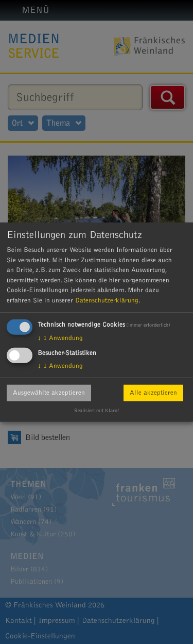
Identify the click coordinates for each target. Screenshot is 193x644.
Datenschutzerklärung (107, 300)
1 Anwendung (60, 338)
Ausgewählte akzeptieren (49, 393)
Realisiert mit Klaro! (97, 411)
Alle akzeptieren (153, 393)
